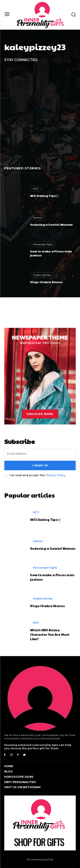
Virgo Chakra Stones (46, 282)
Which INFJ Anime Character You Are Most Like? (50, 634)
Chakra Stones (42, 275)
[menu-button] (7, 15)
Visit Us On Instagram (22, 787)
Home (9, 766)
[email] (40, 453)
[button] (73, 15)
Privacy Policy (55, 475)
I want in (40, 465)
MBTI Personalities (20, 782)
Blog (9, 771)
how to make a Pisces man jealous (51, 253)
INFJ (36, 623)
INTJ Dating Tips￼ (44, 196)
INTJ (36, 189)
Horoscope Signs (43, 244)
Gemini (37, 218)
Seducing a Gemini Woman (51, 224)
